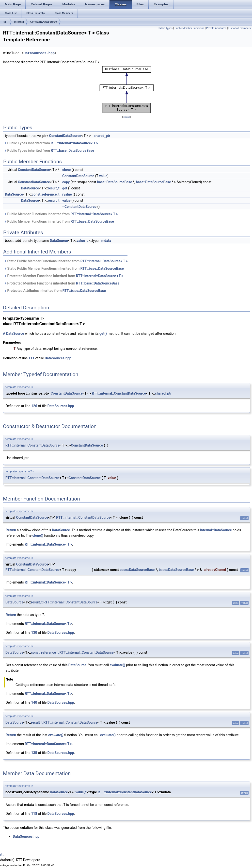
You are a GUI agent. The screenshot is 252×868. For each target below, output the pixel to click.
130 (34, 633)
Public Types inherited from (51, 143)
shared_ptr (102, 136)
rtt (2, 854)
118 (34, 814)
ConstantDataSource (43, 22)
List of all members (240, 28)
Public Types (165, 28)
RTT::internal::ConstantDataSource (119, 393)
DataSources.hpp (39, 53)
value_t (82, 241)
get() (103, 334)
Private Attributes (216, 28)
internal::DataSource (216, 530)
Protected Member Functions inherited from (64, 276)
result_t (54, 188)
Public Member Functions (189, 28)
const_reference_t (46, 194)
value (103, 176)
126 (34, 406)
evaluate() (118, 665)
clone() (38, 535)
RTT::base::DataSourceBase (72, 150)
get (65, 188)
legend (126, 117)
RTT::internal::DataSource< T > (74, 143)
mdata (106, 241)
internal (19, 22)
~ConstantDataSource (79, 207)
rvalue (67, 194)
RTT (5, 22)
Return (11, 530)
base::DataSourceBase (114, 182)
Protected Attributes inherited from (55, 291)
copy (66, 182)
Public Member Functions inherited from (61, 214)
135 (34, 753)
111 (31, 358)
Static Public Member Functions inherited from (66, 261)
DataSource (30, 188)
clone (66, 170)
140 (34, 702)
